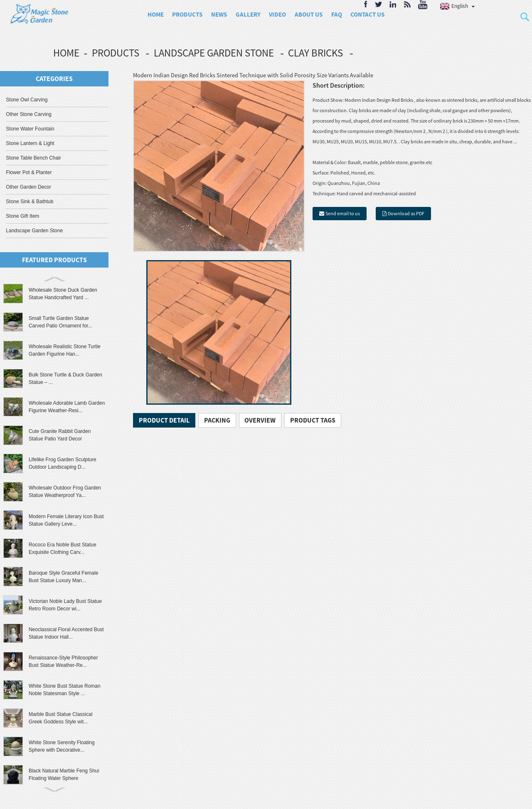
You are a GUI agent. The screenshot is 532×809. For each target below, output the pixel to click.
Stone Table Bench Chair (33, 158)
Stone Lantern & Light (30, 143)
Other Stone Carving (28, 114)
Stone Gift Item (22, 216)
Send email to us (343, 213)
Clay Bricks (315, 53)
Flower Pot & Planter (29, 172)
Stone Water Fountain (30, 129)
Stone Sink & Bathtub (30, 202)
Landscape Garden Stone (214, 53)
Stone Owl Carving (27, 100)
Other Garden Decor (28, 187)
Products (116, 53)
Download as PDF (406, 213)
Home (66, 53)
